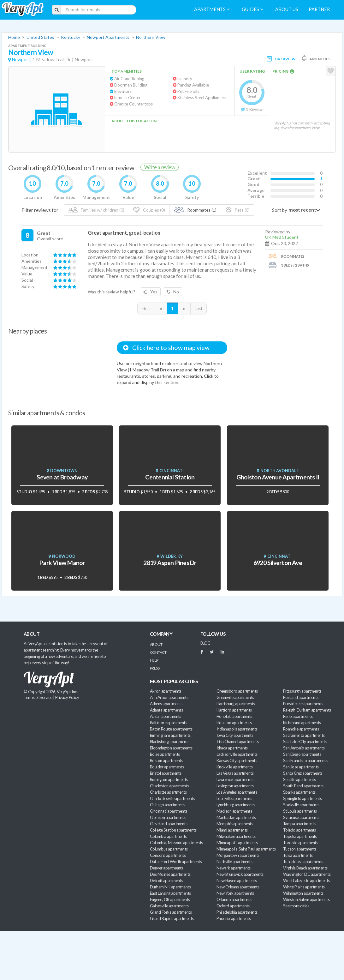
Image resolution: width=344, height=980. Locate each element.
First (146, 309)
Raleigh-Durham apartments (307, 710)
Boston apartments (166, 761)
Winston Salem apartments (306, 899)
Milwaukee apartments (236, 836)
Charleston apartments (169, 786)
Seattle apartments (299, 779)
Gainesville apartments (169, 906)
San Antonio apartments (304, 748)
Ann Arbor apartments (169, 697)
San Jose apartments (301, 767)
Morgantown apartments (238, 855)
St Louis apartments (300, 811)
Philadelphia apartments (237, 912)
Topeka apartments (300, 836)
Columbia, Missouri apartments (176, 843)
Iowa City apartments (235, 735)
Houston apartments (234, 723)
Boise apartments (165, 754)
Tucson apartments (300, 849)
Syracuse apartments (301, 817)
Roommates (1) (195, 210)
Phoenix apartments (234, 918)
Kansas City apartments (237, 761)
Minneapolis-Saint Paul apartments (246, 849)
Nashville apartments (234, 862)
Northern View (151, 37)
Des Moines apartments (170, 874)
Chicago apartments (167, 805)
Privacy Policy (67, 697)
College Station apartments (173, 830)
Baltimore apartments (168, 723)
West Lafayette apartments (306, 881)
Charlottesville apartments (172, 798)
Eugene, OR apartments (170, 899)
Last (199, 309)
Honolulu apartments (234, 716)
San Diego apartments (302, 754)
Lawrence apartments (235, 779)
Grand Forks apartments (171, 912)
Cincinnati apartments (169, 811)
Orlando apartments (234, 899)
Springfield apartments (302, 798)
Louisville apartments (234, 798)
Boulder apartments (167, 767)
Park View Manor (62, 563)
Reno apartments (298, 716)
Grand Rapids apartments (172, 918)
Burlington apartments (169, 779)
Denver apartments (166, 868)
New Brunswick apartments (240, 874)
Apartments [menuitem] (212, 9)
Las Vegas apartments (235, 773)
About (156, 644)
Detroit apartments (166, 881)
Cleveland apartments (169, 824)
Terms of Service (38, 697)
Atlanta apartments (166, 710)
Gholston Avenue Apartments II (278, 477)
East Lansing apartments (170, 893)
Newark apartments (234, 868)
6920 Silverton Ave (278, 563)
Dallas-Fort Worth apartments (176, 862)
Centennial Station (170, 477)
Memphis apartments (235, 824)
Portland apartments (301, 697)
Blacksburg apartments (170, 742)
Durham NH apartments (170, 887)
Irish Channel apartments (237, 742)
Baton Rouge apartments (171, 729)
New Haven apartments (237, 881)
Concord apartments (168, 855)
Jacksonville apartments (237, 754)
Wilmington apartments (303, 893)
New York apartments (235, 893)
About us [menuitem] (287, 9)
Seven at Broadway (62, 477)
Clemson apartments (168, 817)
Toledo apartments (300, 830)
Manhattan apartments (236, 817)
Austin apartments (166, 716)
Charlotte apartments (168, 792)
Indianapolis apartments (237, 729)
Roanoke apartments (301, 729)
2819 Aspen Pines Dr (170, 563)
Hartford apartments (234, 710)
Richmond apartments (302, 723)
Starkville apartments (301, 805)
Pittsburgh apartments (302, 691)
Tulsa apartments (298, 855)
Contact (158, 652)
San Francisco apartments (305, 761)
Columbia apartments (168, 836)
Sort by (280, 210)
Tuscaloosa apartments (303, 862)
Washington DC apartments (307, 874)
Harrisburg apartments (236, 704)
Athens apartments (166, 704)
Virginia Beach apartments (305, 868)
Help (154, 660)
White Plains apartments (304, 887)
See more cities (296, 906)
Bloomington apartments (171, 748)
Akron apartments (165, 691)
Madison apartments (234, 811)
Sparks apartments (299, 792)
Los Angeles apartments (237, 792)
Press (155, 668)
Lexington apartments (235, 786)
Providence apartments (303, 704)
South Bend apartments (303, 786)
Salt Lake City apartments (305, 742)
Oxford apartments (233, 906)
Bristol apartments (166, 773)
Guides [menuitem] (252, 9)
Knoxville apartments (234, 767)
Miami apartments (232, 830)
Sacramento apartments (304, 735)
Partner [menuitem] (319, 9)
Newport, (21, 60)
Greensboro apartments (237, 691)
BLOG (205, 643)
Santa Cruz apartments (303, 773)
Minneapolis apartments (237, 843)
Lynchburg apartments (235, 805)
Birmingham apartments (170, 735)
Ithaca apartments (232, 748)
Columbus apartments (169, 849)
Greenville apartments (235, 697)
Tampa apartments (299, 824)
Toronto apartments (300, 843)
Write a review (160, 167)
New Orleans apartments (238, 887)
